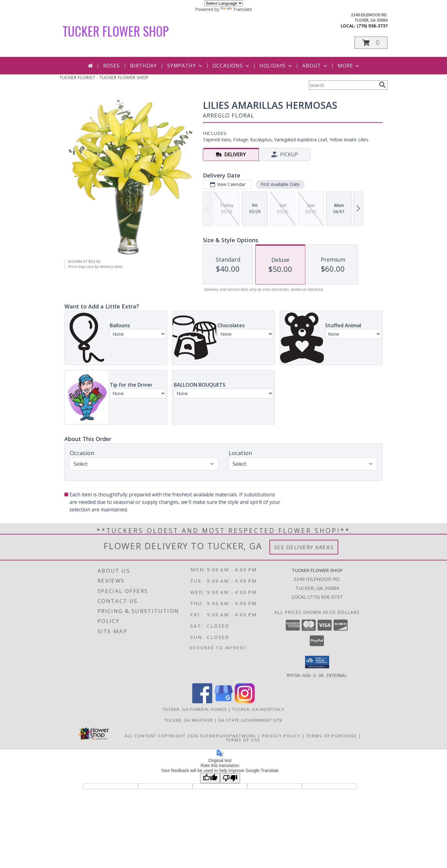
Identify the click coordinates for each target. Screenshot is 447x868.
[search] (382, 85)
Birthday (143, 66)
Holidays (276, 66)
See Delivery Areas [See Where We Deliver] (304, 547)
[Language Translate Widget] (224, 3)
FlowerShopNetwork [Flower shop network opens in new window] (228, 735)
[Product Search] (343, 85)
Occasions (231, 66)
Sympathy (185, 66)
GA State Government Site (250, 720)
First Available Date (280, 184)
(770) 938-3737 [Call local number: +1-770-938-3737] (372, 26)
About (315, 66)
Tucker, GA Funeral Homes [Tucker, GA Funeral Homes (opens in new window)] (195, 709)
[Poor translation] (230, 778)
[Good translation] (210, 778)
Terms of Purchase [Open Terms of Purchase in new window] (332, 735)
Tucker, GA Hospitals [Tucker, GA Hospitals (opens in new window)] (258, 709)
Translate (236, 9)
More (349, 66)
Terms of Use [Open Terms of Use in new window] (243, 740)
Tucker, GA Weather (189, 720)
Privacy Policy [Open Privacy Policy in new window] (281, 735)
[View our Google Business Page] (223, 701)
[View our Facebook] (202, 701)
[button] (371, 43)
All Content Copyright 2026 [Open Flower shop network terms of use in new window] (162, 735)
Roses (111, 66)
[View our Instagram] (245, 701)
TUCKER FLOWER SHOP (116, 31)
